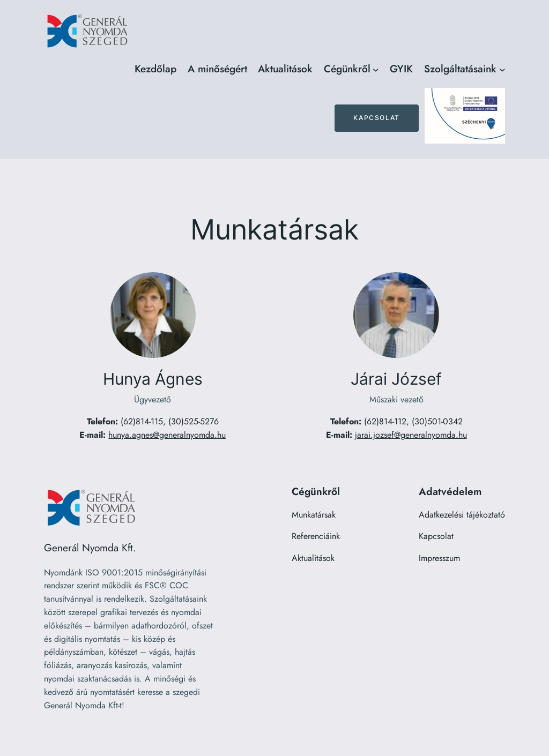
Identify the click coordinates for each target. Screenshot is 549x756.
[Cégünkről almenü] (376, 69)
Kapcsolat (376, 118)
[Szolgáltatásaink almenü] (502, 69)
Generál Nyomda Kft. (90, 548)
